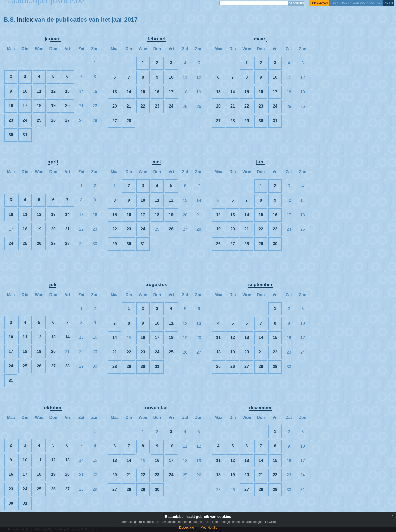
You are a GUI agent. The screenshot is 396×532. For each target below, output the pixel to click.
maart (260, 39)
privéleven (319, 3)
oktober (53, 407)
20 (67, 106)
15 (143, 92)
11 (39, 91)
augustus (156, 285)
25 (39, 120)
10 (25, 91)
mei (156, 162)
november (157, 407)
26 (53, 120)
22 (143, 106)
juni (260, 162)
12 (53, 91)
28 (129, 121)
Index (25, 20)
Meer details (209, 528)
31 (25, 135)
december (261, 407)
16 (11, 106)
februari (156, 39)
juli (53, 285)
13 (67, 91)
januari (53, 39)
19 (53, 106)
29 (247, 121)
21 (129, 106)
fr (391, 3)
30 (11, 135)
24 (25, 120)
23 (11, 120)
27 (67, 120)
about (344, 3)
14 (129, 92)
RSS (333, 3)
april (53, 162)
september (260, 285)
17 (25, 106)
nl (386, 3)
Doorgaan (187, 527)
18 (39, 106)
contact (376, 3)
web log (359, 3)
